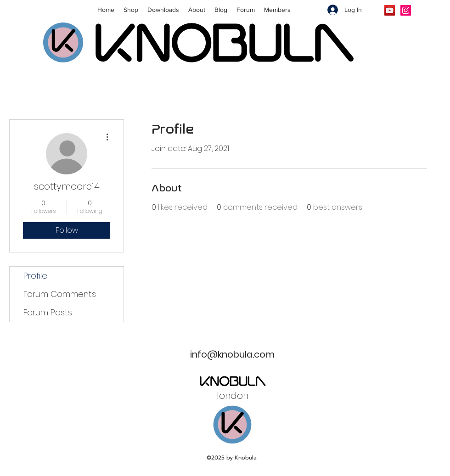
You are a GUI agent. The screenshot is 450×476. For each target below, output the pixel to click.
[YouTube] (390, 10)
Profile (35, 276)
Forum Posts (48, 312)
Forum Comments (60, 294)
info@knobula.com (232, 354)
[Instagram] (406, 10)
